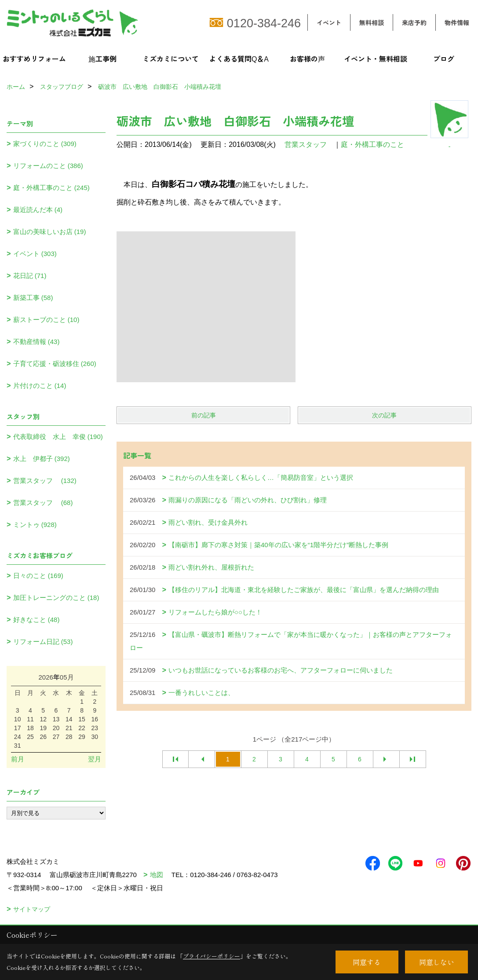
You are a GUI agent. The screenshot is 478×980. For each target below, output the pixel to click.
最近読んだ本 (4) (38, 210)
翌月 (95, 759)
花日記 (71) (30, 276)
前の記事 (204, 415)
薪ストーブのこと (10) (46, 320)
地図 (157, 875)
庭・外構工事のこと (372, 144)
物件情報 (457, 22)
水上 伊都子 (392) (42, 459)
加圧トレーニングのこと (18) (56, 598)
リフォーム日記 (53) (43, 642)
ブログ (444, 59)
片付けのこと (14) (40, 386)
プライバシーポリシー (212, 956)
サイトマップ (32, 909)
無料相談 (372, 22)
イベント (329, 22)
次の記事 (384, 415)
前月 (18, 759)
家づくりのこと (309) (45, 144)
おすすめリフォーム (34, 59)
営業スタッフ (309, 144)
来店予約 (414, 22)
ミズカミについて (171, 59)
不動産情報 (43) (36, 342)
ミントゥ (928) (35, 525)
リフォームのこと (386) (48, 166)
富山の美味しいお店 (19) (50, 232)
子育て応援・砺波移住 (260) (55, 364)
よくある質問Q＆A (239, 59)
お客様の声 (307, 59)
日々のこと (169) (38, 576)
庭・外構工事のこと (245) (51, 188)
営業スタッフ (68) (43, 503)
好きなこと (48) (36, 620)
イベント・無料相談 (376, 59)
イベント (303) (35, 254)
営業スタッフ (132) (45, 481)
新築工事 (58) (33, 298)
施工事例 (102, 59)
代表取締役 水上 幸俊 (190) (58, 437)
